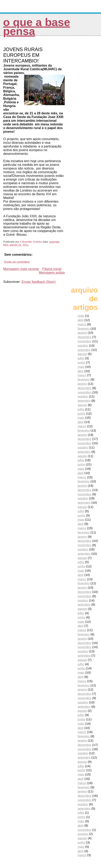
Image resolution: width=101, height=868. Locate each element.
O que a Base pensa (37, 27)
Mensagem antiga (52, 273)
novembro (85, 341)
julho (81, 358)
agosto (82, 354)
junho (81, 362)
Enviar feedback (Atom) (39, 282)
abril (81, 320)
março (82, 324)
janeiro (82, 333)
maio (81, 316)
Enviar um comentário (17, 262)
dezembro (85, 337)
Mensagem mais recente (21, 269)
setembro (84, 350)
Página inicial (52, 269)
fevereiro (84, 329)
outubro (83, 345)
